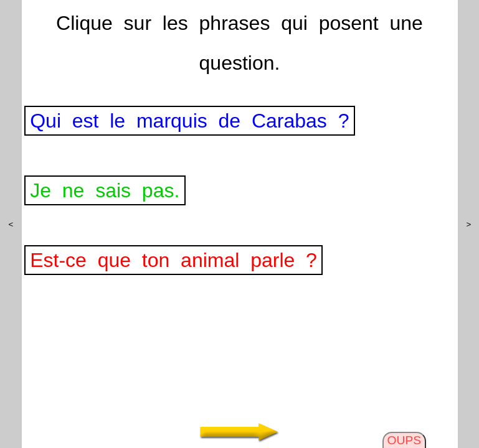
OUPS (404, 440)
